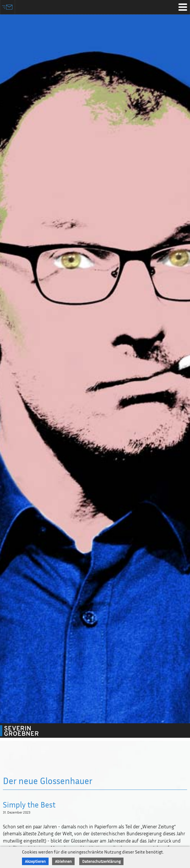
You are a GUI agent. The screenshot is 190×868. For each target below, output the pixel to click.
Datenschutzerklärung (101, 861)
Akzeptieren (35, 861)
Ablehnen (63, 861)
